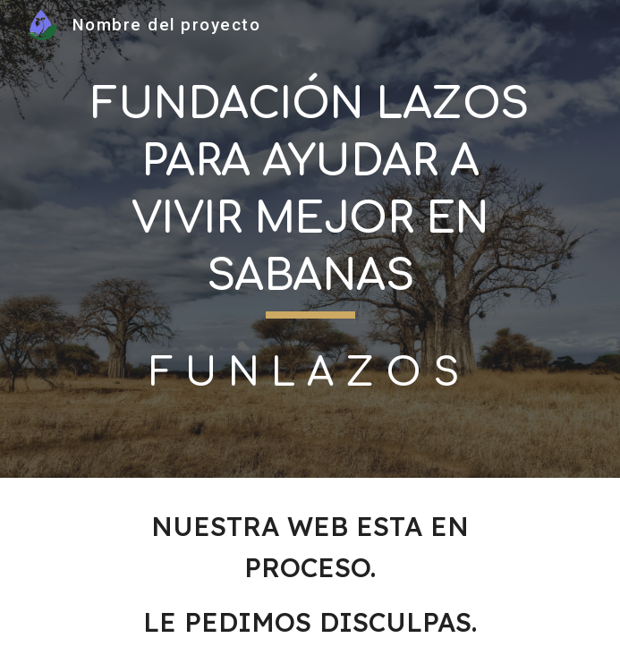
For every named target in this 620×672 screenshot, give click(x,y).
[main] (310, 196)
